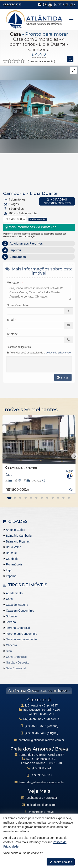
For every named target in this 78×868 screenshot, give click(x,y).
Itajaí (9, 570)
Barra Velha (13, 547)
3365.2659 (33, 719)
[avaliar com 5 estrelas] (23, 61)
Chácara (11, 645)
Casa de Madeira (17, 605)
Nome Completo (17, 305)
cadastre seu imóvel (41, 812)
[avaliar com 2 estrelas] (9, 61)
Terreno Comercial (18, 628)
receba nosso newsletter (41, 798)
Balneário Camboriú (19, 536)
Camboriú (14, 193)
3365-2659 (66, 5)
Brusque (11, 553)
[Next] (74, 456)
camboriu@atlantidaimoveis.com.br (41, 740)
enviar (63, 377)
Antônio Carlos (15, 530)
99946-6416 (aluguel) (41, 733)
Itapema (11, 576)
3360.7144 (41, 768)
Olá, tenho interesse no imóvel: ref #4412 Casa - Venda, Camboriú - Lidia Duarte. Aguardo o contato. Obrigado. (39, 292)
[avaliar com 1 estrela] (5, 61)
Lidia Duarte (44, 193)
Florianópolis (14, 564)
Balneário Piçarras (18, 541)
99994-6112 (41, 775)
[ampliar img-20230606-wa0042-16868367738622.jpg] (39, 102)
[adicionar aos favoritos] (71, 490)
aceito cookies (61, 862)
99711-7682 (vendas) (41, 726)
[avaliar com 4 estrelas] (18, 61)
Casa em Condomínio (20, 611)
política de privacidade (58, 353)
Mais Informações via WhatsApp (31, 227)
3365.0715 (53, 719)
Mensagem (14, 283)
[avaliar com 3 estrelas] (14, 61)
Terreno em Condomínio (21, 634)
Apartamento (14, 593)
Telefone (12, 334)
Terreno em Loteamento (21, 639)
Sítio (9, 651)
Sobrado (11, 616)
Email (11, 320)
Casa (15, 34)
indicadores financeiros (41, 805)
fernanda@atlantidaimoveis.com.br (41, 782)
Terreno (11, 622)
